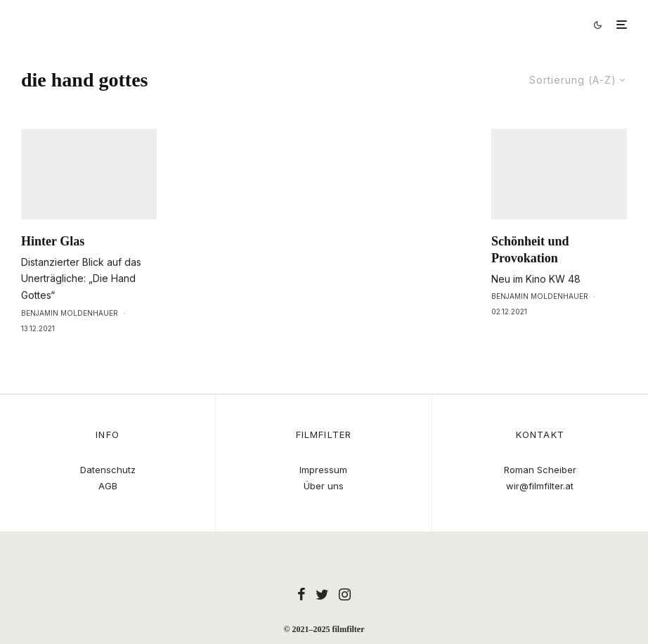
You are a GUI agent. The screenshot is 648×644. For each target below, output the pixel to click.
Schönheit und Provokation (530, 278)
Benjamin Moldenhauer (70, 342)
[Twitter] (322, 594)
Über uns (324, 486)
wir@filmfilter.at (540, 486)
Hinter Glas (53, 270)
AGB (108, 486)
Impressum (323, 470)
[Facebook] (302, 594)
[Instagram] (345, 594)
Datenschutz (108, 470)
